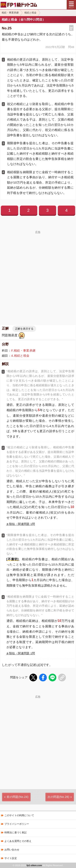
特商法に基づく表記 (16, 833)
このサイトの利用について (19, 815)
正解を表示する (24, 329)
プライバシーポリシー (17, 824)
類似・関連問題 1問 (22, 524)
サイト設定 (11, 858)
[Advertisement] (38, 736)
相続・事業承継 (10, 13)
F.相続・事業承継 (23, 350)
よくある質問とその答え (18, 841)
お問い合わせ (12, 850)
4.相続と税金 (20, 356)
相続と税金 (30, 13)
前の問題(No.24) (18, 797)
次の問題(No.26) (58, 797)
